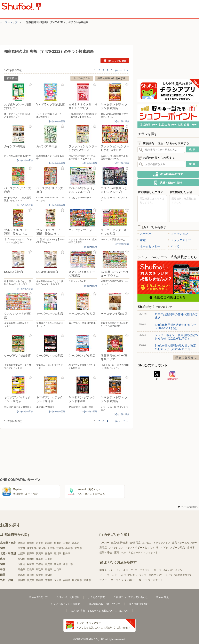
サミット (104, 580)
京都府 (40, 564)
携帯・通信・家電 (109, 552)
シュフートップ (9, 22)
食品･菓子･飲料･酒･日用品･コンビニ (131, 543)
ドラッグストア (180, 240)
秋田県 (58, 543)
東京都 (22, 548)
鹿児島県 (77, 580)
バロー (131, 580)
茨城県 (60, 548)
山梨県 (22, 554)
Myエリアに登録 (115, 61)
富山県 (49, 554)
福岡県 (22, 580)
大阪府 (22, 564)
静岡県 (31, 559)
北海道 (22, 543)
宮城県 (49, 543)
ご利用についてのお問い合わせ (131, 597)
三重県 (49, 559)
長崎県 (40, 580)
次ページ (122, 70)
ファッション (178, 234)
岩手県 (40, 543)
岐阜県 (40, 559)
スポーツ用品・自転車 (182, 548)
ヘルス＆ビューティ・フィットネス (141, 552)
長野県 (31, 554)
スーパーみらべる (164, 570)
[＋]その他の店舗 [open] (57, 121)
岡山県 (22, 570)
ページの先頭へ (188, 507)
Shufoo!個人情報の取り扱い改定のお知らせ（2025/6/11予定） (175, 347)
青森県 (31, 543)
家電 (142, 240)
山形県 (67, 543)
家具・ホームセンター (184, 543)
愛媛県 (40, 575)
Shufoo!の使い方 (38, 597)
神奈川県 (32, 548)
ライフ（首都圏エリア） (179, 575)
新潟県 (40, 554)
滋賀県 (49, 564)
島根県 (49, 570)
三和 (139, 580)
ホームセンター (149, 246)
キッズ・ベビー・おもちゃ (140, 548)
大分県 (58, 580)
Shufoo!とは (163, 597)
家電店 (103, 548)
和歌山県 (68, 564)
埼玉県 (42, 548)
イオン (179, 570)
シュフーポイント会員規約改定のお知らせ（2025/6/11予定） (176, 337)
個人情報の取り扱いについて (104, 604)
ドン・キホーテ (125, 570)
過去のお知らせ (186, 357)
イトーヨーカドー (109, 575)
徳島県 (22, 575)
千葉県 (51, 548)
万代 (123, 575)
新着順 (10, 79)
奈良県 (58, 564)
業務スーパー (107, 570)
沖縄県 (87, 580)
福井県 (67, 554)
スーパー (144, 234)
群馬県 (78, 548)
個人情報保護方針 (139, 604)
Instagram (173, 376)
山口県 (58, 570)
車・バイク (162, 548)
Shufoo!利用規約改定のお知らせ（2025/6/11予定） (175, 326)
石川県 (58, 554)
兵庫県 (31, 564)
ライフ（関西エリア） (151, 575)
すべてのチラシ (82, 78)
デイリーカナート (153, 580)
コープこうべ (118, 580)
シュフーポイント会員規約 (65, 604)
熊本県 (49, 580)
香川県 (31, 575)
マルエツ (132, 575)
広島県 (31, 570)
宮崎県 (67, 580)
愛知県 (22, 559)
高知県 (49, 575)
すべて (174, 246)
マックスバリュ (143, 570)
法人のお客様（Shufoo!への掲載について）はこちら (99, 611)
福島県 (76, 543)
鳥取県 (40, 570)
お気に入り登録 (30, 85)
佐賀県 (31, 580)
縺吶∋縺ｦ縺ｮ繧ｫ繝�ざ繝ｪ (112, 78)
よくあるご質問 (96, 597)
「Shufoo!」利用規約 (68, 597)
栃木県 (69, 548)
